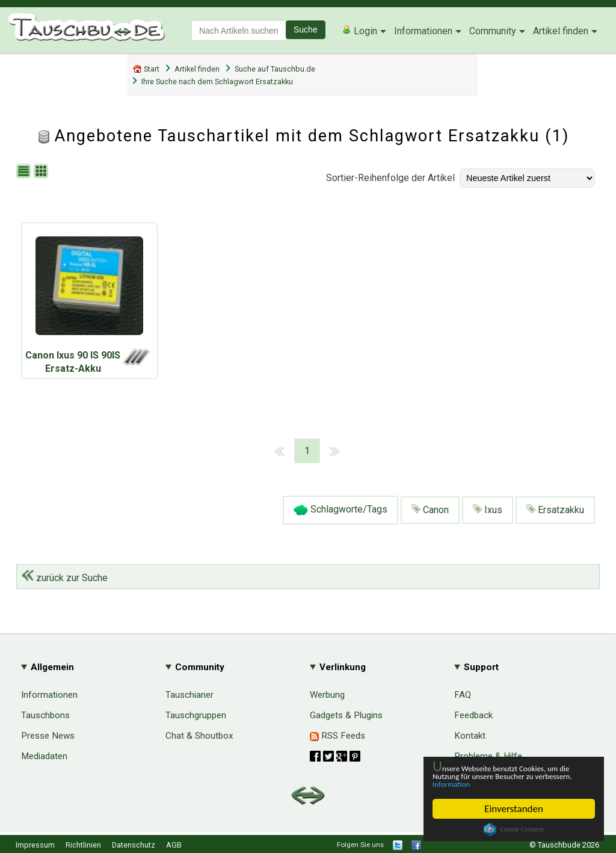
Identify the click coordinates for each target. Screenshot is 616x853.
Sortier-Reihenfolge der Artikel (390, 178)
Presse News (48, 736)
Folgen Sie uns (360, 845)
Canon (430, 510)
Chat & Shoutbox (199, 736)
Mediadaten (44, 756)
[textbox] (239, 30)
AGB (174, 845)
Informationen (423, 31)
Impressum (35, 845)
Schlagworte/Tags (340, 510)
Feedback (473, 715)
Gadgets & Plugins (346, 715)
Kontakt (470, 736)
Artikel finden (561, 31)
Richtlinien (83, 845)
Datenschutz (134, 845)
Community (493, 31)
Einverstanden (514, 809)
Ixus (488, 510)
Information (508, 784)
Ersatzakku (555, 510)
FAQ (463, 695)
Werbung (327, 695)
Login (359, 31)
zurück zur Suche (65, 578)
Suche (306, 29)
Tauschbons (45, 715)
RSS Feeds (337, 736)
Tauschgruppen (196, 715)
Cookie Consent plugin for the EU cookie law (514, 830)
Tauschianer (189, 695)
